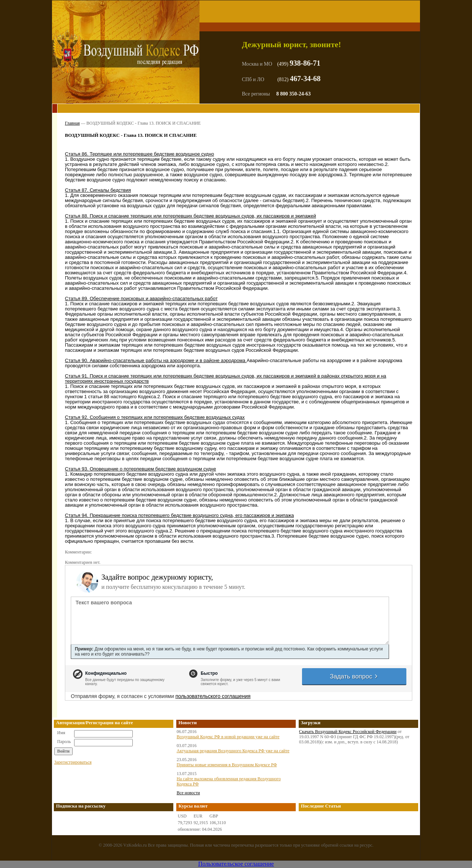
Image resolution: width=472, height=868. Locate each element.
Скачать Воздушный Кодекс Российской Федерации (348, 732)
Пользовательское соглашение (236, 864)
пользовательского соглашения (213, 696)
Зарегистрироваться (73, 762)
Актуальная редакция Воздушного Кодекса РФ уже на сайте (233, 751)
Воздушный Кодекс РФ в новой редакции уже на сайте (228, 737)
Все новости (188, 793)
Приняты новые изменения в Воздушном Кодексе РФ (227, 765)
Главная (72, 123)
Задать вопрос (354, 676)
